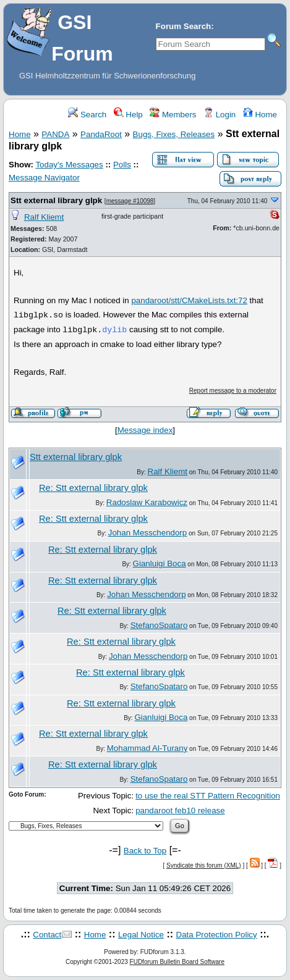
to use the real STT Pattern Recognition (208, 796)
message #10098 (130, 201)
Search (87, 115)
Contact (47, 935)
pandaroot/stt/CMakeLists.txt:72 (189, 300)
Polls (122, 165)
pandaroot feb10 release (180, 810)
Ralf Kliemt (44, 217)
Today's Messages (69, 165)
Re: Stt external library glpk (93, 488)
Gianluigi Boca (160, 563)
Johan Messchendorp (147, 533)
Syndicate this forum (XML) (204, 865)
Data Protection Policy (217, 935)
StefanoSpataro (159, 625)
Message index (145, 430)
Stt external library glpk (56, 200)
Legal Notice (141, 935)
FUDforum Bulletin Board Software (177, 962)
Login (220, 115)
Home (260, 115)
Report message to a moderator (233, 391)
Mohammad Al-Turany (147, 748)
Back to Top (145, 851)
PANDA (55, 134)
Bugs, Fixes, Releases (174, 134)
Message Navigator (44, 178)
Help (128, 115)
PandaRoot (101, 134)
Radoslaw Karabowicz (147, 502)
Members (173, 115)
